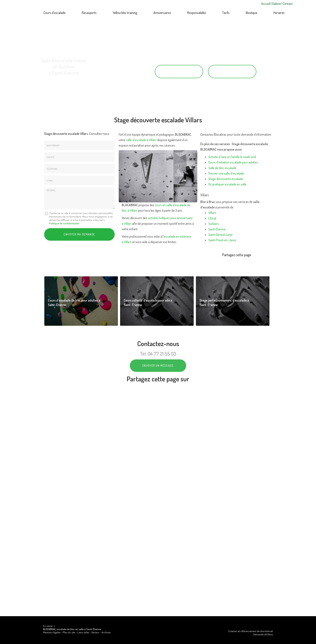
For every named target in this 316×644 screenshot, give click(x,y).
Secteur (95, 632)
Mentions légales (52, 632)
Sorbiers (214, 224)
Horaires (279, 13)
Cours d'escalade (55, 13)
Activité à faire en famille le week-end (232, 157)
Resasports (89, 13)
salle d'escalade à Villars (141, 140)
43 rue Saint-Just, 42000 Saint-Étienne (64, 82)
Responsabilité (197, 13)
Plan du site (69, 632)
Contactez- (232, 71)
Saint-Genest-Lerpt (220, 235)
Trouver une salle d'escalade (226, 173)
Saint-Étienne (217, 229)
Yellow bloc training (125, 13)
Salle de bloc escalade (222, 168)
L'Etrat (212, 218)
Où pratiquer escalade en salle (227, 184)
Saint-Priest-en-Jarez (222, 240)
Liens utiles (83, 632)
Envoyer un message (158, 366)
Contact (288, 4)
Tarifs (226, 13)
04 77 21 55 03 (179, 71)
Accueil (266, 4)
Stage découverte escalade (226, 179)
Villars (212, 213)
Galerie (277, 4)
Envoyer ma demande (79, 234)
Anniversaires (162, 13)
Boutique (252, 13)
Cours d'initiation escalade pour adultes (233, 162)
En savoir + (49, 626)
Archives (106, 632)
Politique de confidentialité (64, 223)
